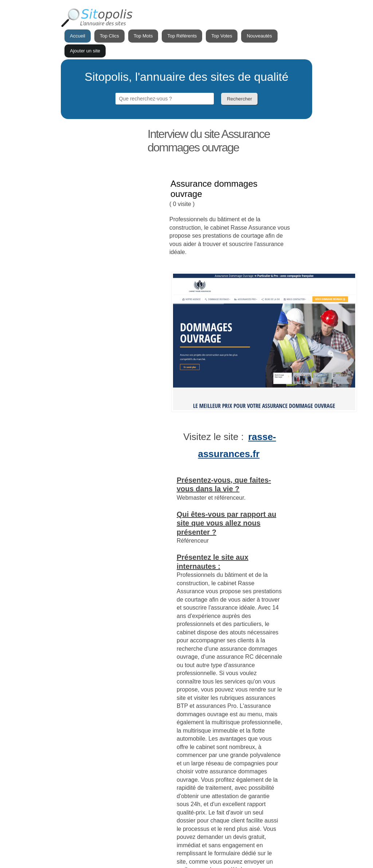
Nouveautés (259, 36)
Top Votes (222, 36)
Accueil (78, 36)
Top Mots (143, 36)
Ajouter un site (85, 51)
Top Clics (109, 36)
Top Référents (182, 36)
